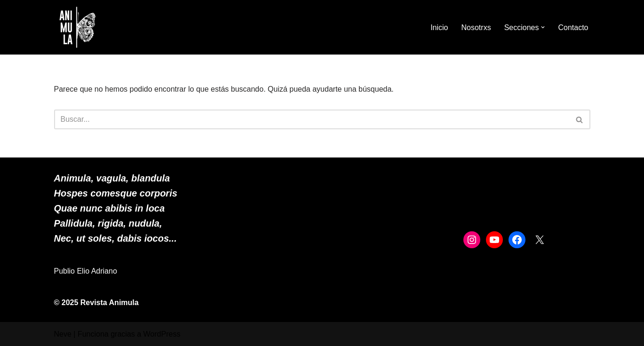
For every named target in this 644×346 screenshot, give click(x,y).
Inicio (439, 28)
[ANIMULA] (78, 27)
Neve (63, 334)
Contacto (573, 28)
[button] (543, 27)
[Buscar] (312, 119)
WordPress (162, 334)
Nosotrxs (476, 28)
